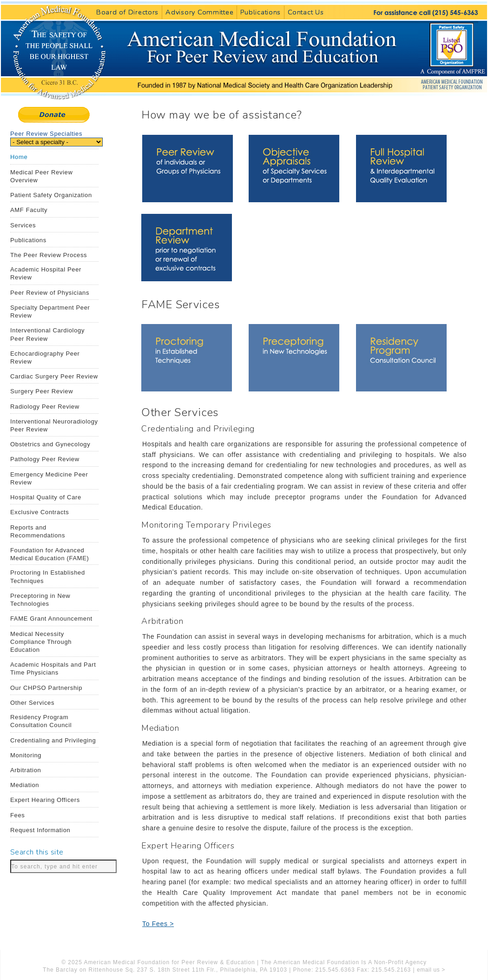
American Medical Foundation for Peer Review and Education (265, 85)
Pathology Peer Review (45, 459)
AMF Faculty (29, 210)
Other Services (32, 703)
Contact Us (306, 12)
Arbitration (26, 770)
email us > (431, 970)
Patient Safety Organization (51, 195)
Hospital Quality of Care (46, 497)
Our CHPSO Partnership (46, 688)
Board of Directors (127, 12)
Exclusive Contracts (40, 512)
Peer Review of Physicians (50, 293)
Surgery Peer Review (42, 391)
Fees (18, 815)
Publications (260, 12)
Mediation (25, 785)
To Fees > (158, 924)
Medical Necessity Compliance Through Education (41, 642)
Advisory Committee (199, 12)
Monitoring (26, 755)
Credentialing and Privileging (53, 740)
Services (23, 225)
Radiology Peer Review (45, 407)
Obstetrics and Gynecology (50, 444)
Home (19, 157)
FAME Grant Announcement (51, 619)
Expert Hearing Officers (45, 800)
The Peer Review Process (49, 255)
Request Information (40, 830)
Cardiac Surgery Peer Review (54, 376)
